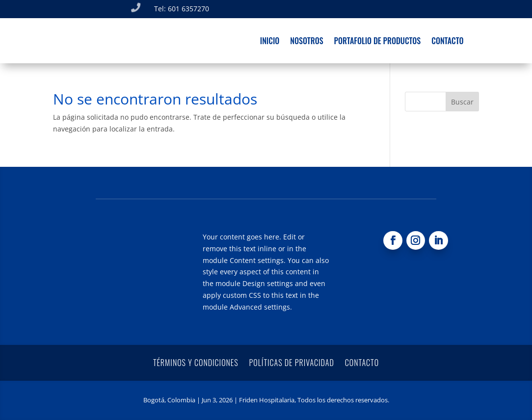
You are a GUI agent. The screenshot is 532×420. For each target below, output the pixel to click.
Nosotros (306, 42)
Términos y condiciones (196, 361)
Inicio (270, 42)
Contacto (447, 42)
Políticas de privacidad (292, 361)
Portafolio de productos (378, 42)
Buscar (462, 102)
